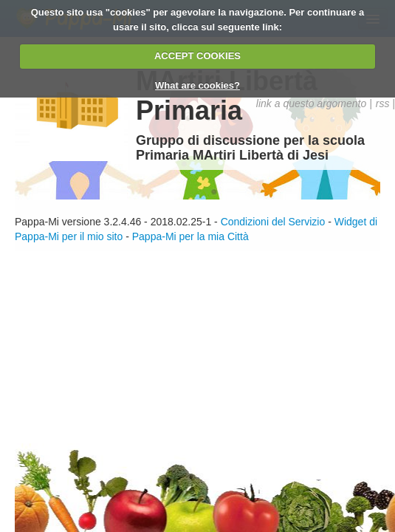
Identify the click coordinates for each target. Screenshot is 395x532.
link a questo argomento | (314, 103)
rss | (385, 103)
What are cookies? (197, 85)
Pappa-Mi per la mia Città (190, 236)
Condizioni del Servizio (273, 222)
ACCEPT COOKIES (197, 56)
